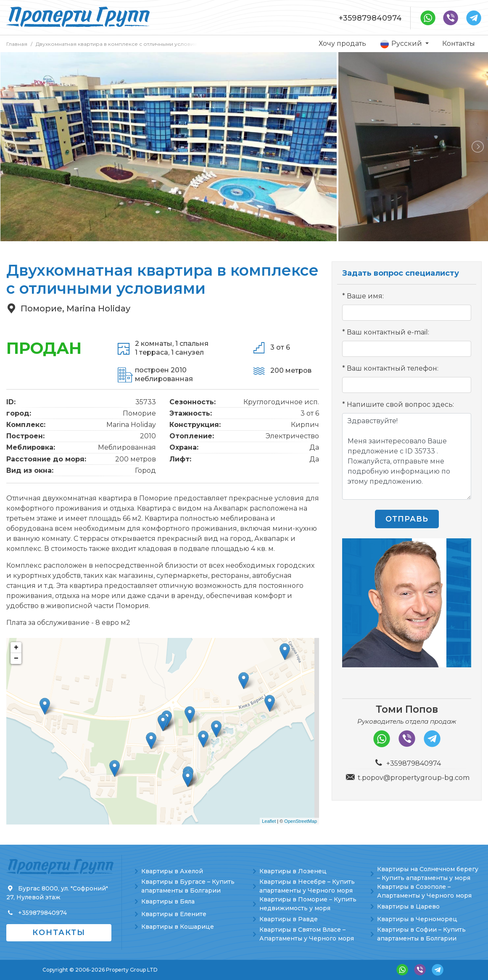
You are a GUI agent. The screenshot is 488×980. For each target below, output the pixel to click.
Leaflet (269, 821)
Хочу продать (342, 43)
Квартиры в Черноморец (417, 919)
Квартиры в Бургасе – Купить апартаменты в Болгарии (188, 886)
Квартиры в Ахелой (172, 871)
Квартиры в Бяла (168, 901)
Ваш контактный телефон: (393, 368)
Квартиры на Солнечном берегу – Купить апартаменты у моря (428, 873)
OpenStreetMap (301, 821)
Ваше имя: (365, 296)
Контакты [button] (59, 933)
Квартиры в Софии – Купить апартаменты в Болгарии (421, 934)
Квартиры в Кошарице (178, 927)
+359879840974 (370, 18)
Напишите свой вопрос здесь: (400, 404)
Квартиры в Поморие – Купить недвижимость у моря (308, 904)
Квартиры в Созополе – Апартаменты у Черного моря (424, 891)
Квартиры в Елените (174, 914)
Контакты (459, 43)
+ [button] (16, 648)
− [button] (16, 659)
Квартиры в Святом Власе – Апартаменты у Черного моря (307, 934)
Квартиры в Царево (408, 906)
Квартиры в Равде (289, 919)
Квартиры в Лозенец (293, 871)
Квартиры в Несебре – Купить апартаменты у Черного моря (307, 886)
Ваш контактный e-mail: (388, 332)
